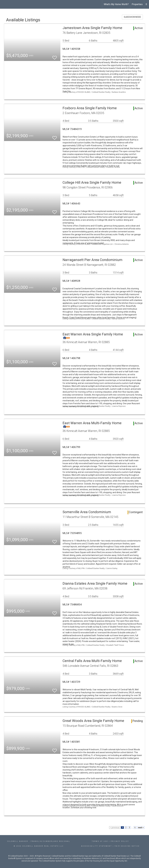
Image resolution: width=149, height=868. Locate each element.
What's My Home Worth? (116, 4)
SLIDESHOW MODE (132, 17)
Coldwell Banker (18, 841)
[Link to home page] (4, 4)
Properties (137, 4)
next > (141, 828)
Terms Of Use (100, 841)
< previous (115, 828)
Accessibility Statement (97, 846)
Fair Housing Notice (127, 846)
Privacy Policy (120, 841)
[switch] (55, 56)
